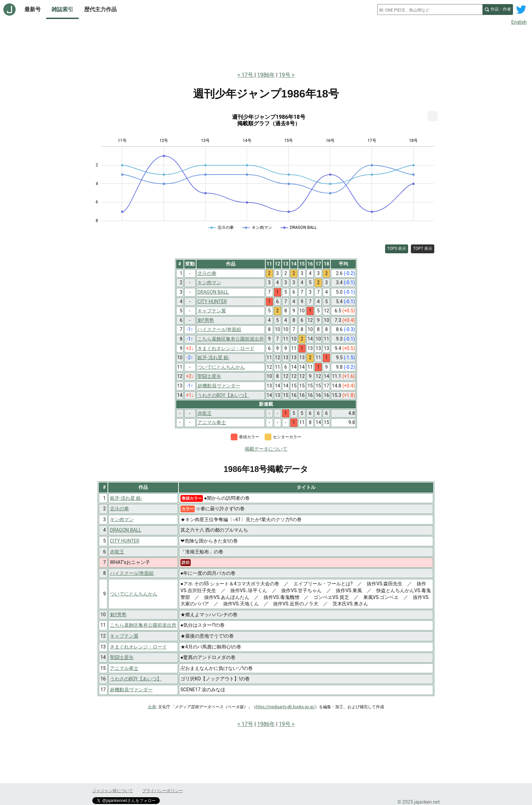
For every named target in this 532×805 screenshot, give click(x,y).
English (519, 22)
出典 (152, 707)
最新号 (33, 9)
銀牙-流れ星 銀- (126, 498)
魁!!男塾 (118, 615)
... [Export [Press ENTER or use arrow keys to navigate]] (433, 115)
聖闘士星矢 (122, 657)
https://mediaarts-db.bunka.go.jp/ (286, 707)
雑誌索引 (62, 9)
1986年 (266, 75)
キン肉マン (122, 519)
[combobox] (430, 10)
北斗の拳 (119, 509)
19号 (285, 75)
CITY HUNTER (125, 541)
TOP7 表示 (423, 249)
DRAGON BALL (126, 530)
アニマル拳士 (124, 668)
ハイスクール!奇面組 (132, 573)
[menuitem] (433, 116)
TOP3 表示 (397, 249)
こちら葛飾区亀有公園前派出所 (143, 625)
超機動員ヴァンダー (131, 690)
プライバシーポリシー (163, 791)
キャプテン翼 (124, 636)
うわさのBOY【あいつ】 (136, 679)
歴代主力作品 (100, 9)
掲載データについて (266, 449)
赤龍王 (117, 552)
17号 (248, 75)
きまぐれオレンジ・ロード (138, 647)
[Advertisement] (266, 47)
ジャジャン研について (113, 791)
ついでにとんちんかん (134, 594)
